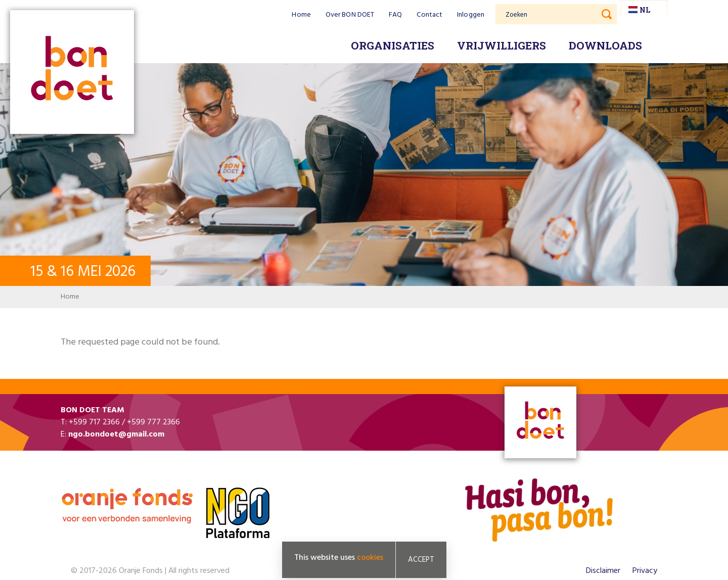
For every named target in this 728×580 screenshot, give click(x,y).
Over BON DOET (350, 15)
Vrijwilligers (502, 45)
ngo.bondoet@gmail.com (116, 434)
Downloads (605, 45)
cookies (370, 558)
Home (301, 15)
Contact (429, 15)
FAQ (395, 15)
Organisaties (393, 45)
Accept (421, 560)
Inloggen (471, 15)
